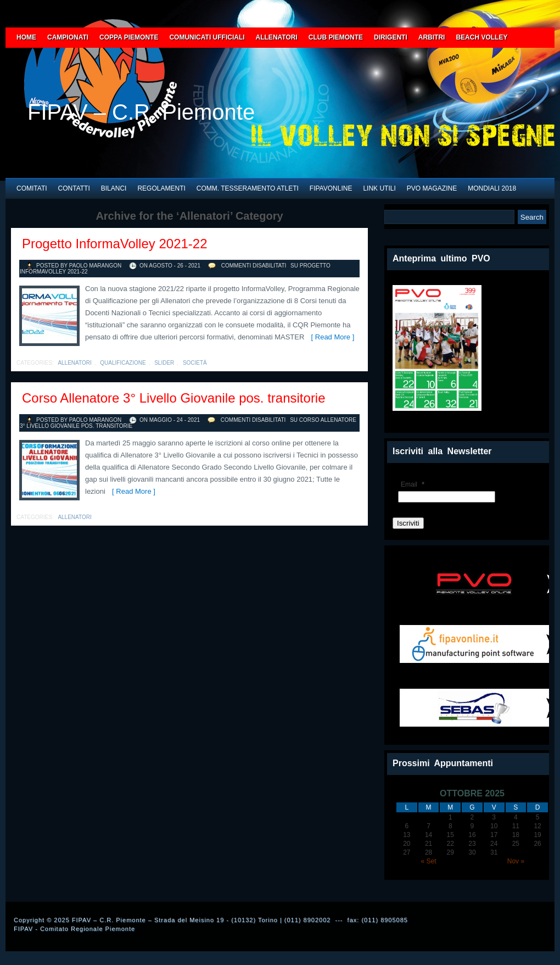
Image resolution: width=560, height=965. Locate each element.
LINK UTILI (379, 188)
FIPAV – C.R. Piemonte (141, 112)
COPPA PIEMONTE (129, 37)
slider (164, 363)
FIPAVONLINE (331, 188)
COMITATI (32, 188)
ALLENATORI (277, 37)
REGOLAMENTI (161, 188)
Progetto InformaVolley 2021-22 (115, 244)
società (195, 363)
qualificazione (123, 363)
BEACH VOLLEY (481, 37)
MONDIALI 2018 (492, 188)
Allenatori (74, 363)
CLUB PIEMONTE (336, 37)
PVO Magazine (432, 188)
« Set (429, 861)
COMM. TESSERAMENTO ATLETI (248, 188)
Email (414, 484)
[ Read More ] (331, 337)
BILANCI (114, 188)
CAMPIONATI (68, 37)
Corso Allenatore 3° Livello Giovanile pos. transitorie (174, 398)
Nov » (516, 861)
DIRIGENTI (391, 37)
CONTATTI (74, 188)
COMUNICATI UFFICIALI (207, 37)
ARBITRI (432, 37)
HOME (26, 37)
